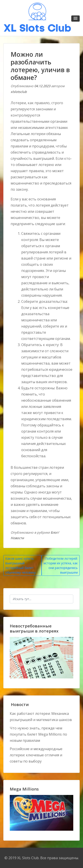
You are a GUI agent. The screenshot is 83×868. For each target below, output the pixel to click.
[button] (75, 19)
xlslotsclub (19, 92)
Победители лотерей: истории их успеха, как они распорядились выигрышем (61, 565)
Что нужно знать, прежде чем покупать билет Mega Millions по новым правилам (38, 734)
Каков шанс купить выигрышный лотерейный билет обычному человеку (20, 565)
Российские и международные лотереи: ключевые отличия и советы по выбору (36, 755)
